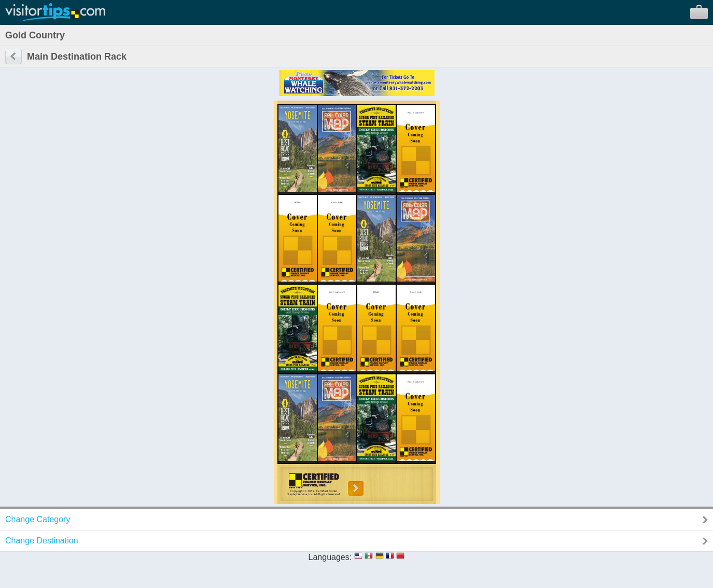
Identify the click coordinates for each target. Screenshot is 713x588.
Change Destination (42, 541)
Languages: (330, 557)
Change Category (38, 519)
